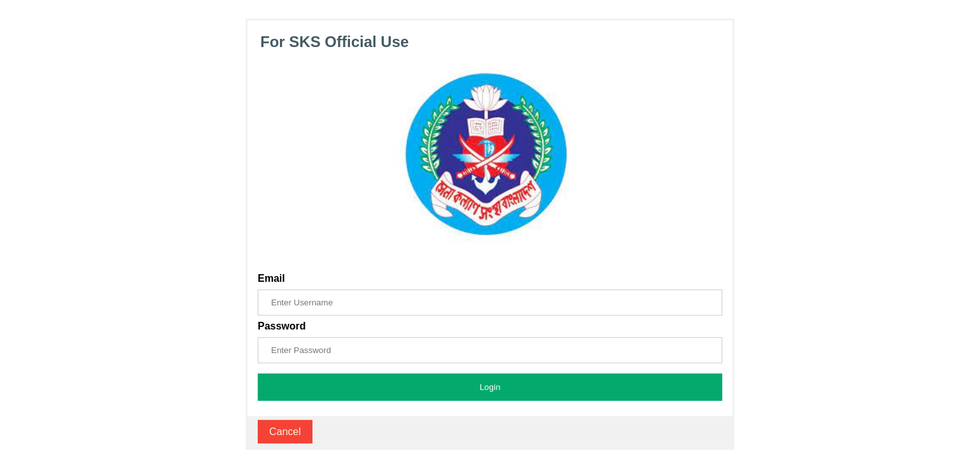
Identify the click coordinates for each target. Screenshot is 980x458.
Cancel (285, 432)
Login (490, 387)
